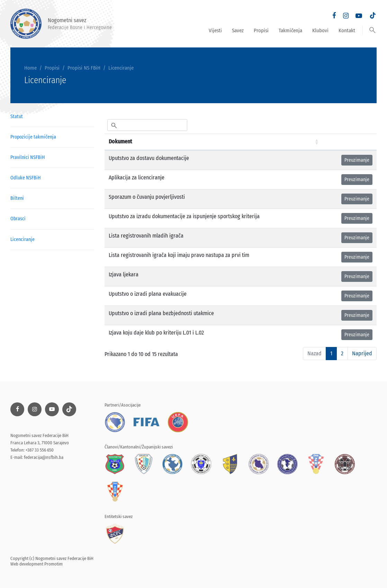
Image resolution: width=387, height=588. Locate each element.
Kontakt (347, 30)
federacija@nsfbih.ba (44, 457)
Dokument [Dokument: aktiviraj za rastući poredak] (120, 141)
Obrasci (18, 219)
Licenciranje (121, 68)
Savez (238, 30)
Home (30, 68)
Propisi (261, 30)
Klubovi (320, 30)
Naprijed (362, 353)
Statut (17, 117)
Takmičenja (290, 30)
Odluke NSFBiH (25, 178)
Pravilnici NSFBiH (28, 157)
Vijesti (215, 30)
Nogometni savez (61, 24)
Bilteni (17, 198)
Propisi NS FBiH (84, 68)
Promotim (53, 564)
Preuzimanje (357, 160)
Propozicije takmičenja (33, 137)
